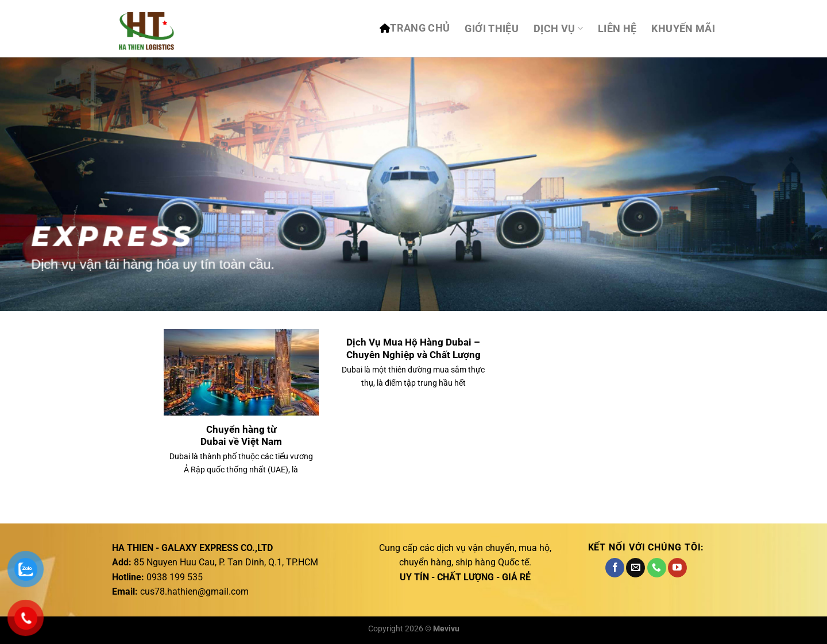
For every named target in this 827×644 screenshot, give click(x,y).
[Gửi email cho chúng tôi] (635, 568)
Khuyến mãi (683, 29)
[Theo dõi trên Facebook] (615, 568)
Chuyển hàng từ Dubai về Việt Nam (241, 436)
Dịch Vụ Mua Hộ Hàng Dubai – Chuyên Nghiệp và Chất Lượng (413, 349)
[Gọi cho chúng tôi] (657, 568)
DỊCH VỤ (558, 29)
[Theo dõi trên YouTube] (677, 568)
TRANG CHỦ (420, 28)
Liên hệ (617, 29)
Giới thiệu (492, 29)
